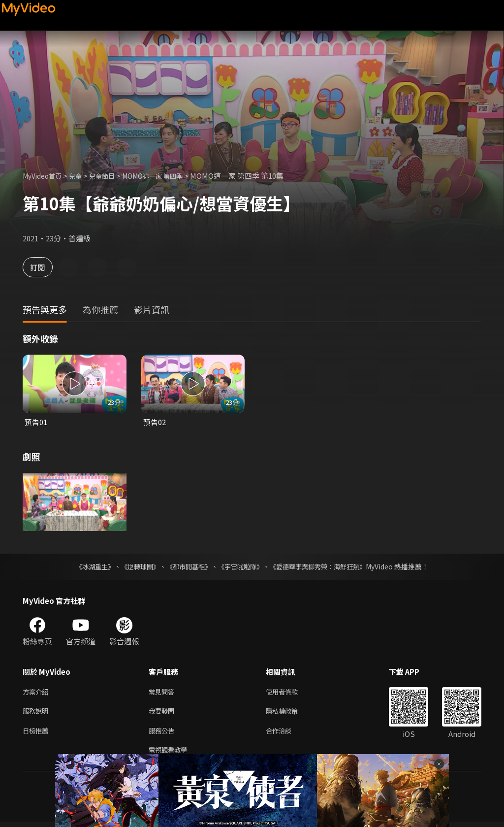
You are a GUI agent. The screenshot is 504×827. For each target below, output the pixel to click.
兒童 (82, 176)
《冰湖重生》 (86, 567)
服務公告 (163, 734)
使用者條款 (290, 693)
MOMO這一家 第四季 (169, 176)
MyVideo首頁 (45, 176)
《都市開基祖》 (186, 567)
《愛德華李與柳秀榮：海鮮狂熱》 (324, 567)
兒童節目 (112, 176)
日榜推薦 (37, 734)
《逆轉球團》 (134, 567)
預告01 (36, 422)
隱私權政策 (290, 713)
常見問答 (163, 693)
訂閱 (42, 267)
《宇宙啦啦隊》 (241, 567)
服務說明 (37, 713)
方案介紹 (37, 693)
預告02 (155, 422)
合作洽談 (286, 734)
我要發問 (163, 713)
